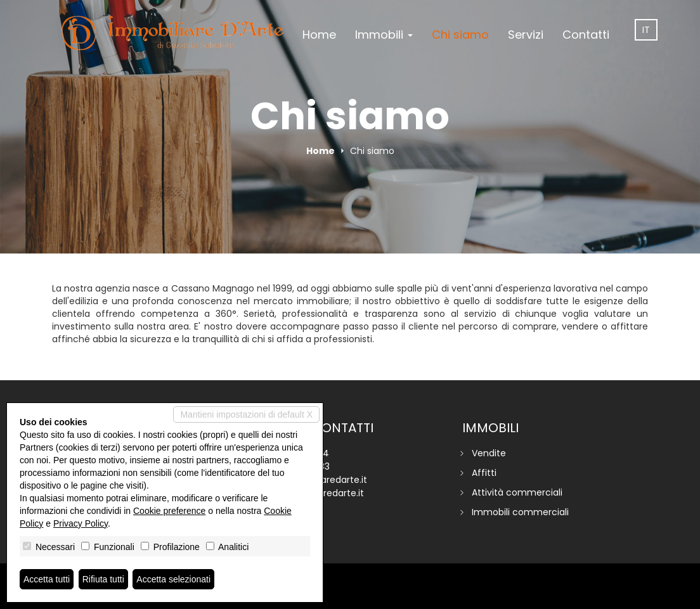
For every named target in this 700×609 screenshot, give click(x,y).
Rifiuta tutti (103, 579)
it (646, 30)
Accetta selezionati (173, 579)
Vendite (489, 453)
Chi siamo (460, 35)
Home (319, 35)
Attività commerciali (517, 492)
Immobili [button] (384, 35)
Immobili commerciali (520, 512)
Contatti (586, 35)
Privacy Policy (81, 523)
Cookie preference (169, 511)
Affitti (484, 473)
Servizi (526, 35)
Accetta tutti (47, 579)
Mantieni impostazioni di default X (246, 414)
